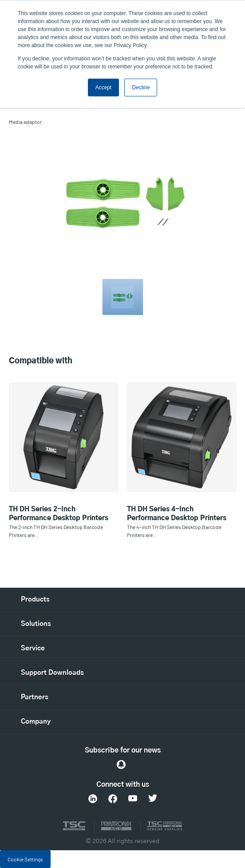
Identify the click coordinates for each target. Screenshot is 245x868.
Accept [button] (104, 88)
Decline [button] (141, 88)
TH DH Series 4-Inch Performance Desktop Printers (177, 514)
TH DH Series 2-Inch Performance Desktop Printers (59, 514)
